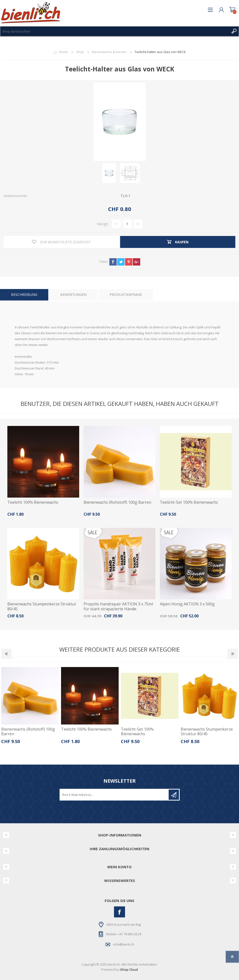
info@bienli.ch (124, 944)
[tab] (24, 295)
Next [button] (233, 654)
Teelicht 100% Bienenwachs (33, 502)
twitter (121, 262)
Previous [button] (6, 654)
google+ (137, 262)
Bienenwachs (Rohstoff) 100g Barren (117, 502)
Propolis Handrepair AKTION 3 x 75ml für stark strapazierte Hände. (118, 606)
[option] (30, 707)
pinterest (129, 262)
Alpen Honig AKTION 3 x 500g (187, 604)
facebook (113, 262)
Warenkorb (232, 10)
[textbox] (115, 31)
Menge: (103, 224)
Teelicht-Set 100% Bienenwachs (189, 502)
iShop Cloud (129, 969)
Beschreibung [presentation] (24, 295)
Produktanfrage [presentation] (126, 295)
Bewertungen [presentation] (73, 295)
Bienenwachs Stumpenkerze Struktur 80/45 (42, 606)
